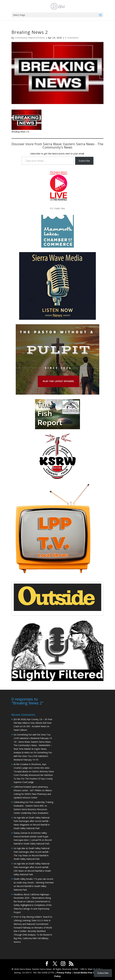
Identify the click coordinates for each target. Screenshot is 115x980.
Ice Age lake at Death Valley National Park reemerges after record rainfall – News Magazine (32, 821)
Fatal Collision (20, 730)
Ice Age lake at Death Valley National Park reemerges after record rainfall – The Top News (32, 852)
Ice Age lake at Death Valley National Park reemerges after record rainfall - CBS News (32, 867)
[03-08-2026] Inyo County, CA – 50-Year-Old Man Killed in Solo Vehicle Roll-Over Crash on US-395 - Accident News (33, 723)
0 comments (72, 38)
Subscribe (84, 161)
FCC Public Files (57, 208)
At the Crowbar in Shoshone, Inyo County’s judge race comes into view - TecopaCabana (32, 768)
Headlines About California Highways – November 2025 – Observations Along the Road (32, 898)
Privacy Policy (64, 972)
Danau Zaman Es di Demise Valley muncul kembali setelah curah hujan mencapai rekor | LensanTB (31, 836)
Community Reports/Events (30, 38)
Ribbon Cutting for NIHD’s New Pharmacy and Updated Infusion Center (33, 794)
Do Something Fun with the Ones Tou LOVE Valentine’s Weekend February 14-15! (33, 756)
